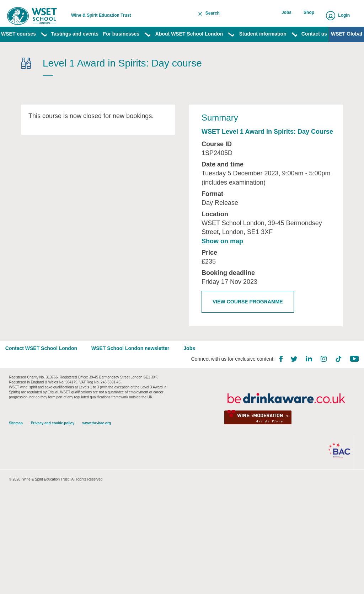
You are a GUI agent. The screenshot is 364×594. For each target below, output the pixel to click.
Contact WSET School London (45, 361)
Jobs (289, 15)
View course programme (248, 311)
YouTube (351, 372)
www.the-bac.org (97, 437)
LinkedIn (305, 372)
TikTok (335, 372)
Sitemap (16, 437)
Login (344, 15)
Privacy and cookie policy (53, 437)
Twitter (290, 372)
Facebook (277, 372)
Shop (310, 15)
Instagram (320, 372)
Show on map (222, 251)
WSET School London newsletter (134, 361)
